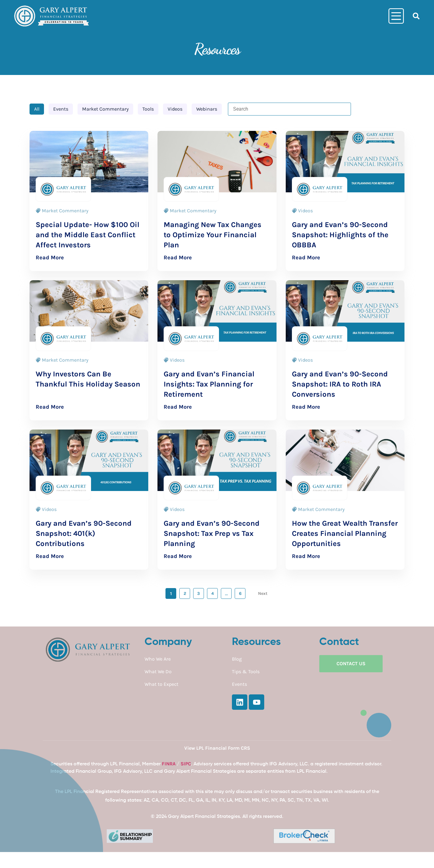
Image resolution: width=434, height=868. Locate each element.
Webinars (207, 109)
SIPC (186, 764)
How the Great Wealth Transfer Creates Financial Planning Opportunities (345, 533)
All (37, 109)
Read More (50, 257)
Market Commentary (105, 109)
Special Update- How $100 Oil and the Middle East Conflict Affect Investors (88, 235)
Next (263, 593)
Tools (148, 109)
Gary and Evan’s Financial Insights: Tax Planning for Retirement (209, 384)
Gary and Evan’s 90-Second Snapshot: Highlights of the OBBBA (340, 235)
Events (61, 109)
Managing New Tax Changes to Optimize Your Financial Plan (213, 235)
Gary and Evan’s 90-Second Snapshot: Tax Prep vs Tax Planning (212, 533)
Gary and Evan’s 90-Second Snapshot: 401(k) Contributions (84, 533)
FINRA (169, 764)
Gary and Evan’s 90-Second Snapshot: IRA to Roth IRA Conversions (340, 384)
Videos (175, 109)
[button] (416, 16)
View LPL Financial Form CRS (217, 748)
